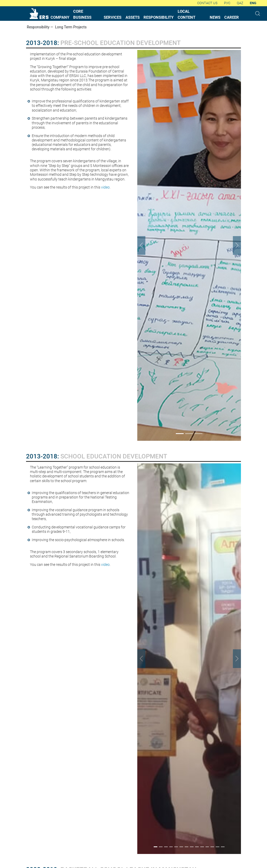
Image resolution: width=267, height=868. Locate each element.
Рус (227, 3)
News (215, 17)
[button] (145, 245)
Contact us (207, 3)
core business (82, 14)
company (60, 17)
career (232, 17)
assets (133, 17)
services (113, 17)
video (105, 187)
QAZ (240, 3)
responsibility (159, 17)
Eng (253, 3)
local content (187, 14)
